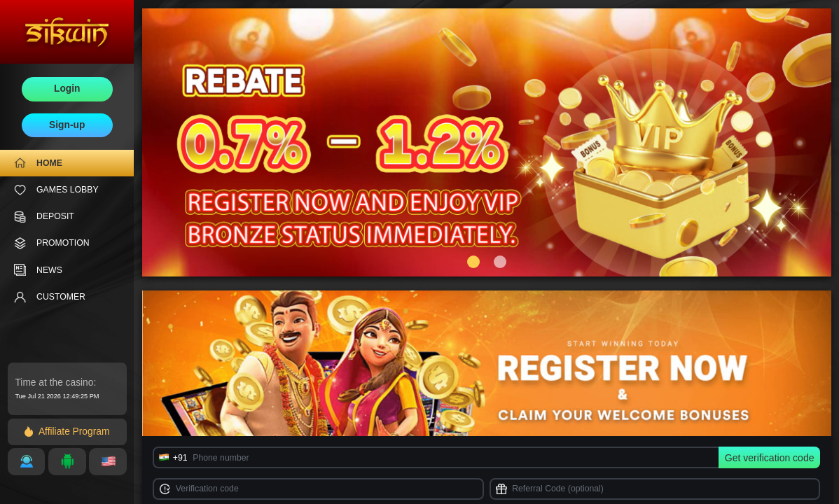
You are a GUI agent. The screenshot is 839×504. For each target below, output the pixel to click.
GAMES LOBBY (56, 190)
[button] (473, 262)
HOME (38, 163)
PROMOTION (52, 243)
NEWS (38, 270)
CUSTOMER (50, 297)
